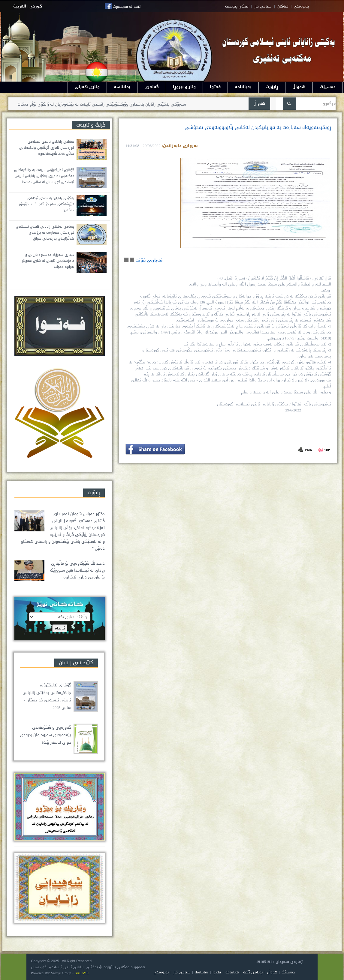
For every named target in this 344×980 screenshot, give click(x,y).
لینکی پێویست (237, 6)
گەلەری (152, 87)
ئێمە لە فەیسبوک (127, 7)
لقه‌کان (283, 6)
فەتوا (215, 87)
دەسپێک (328, 87)
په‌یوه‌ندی (301, 6)
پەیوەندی (161, 972)
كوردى (36, 6)
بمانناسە (122, 87)
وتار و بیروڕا (184, 87)
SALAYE (82, 973)
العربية (20, 6)
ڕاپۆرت (272, 87)
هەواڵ (299, 87)
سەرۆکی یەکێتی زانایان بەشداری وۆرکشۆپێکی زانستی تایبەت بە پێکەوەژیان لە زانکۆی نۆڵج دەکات (99, 104)
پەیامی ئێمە (253, 972)
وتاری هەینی (87, 87)
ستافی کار (263, 6)
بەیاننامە (243, 87)
